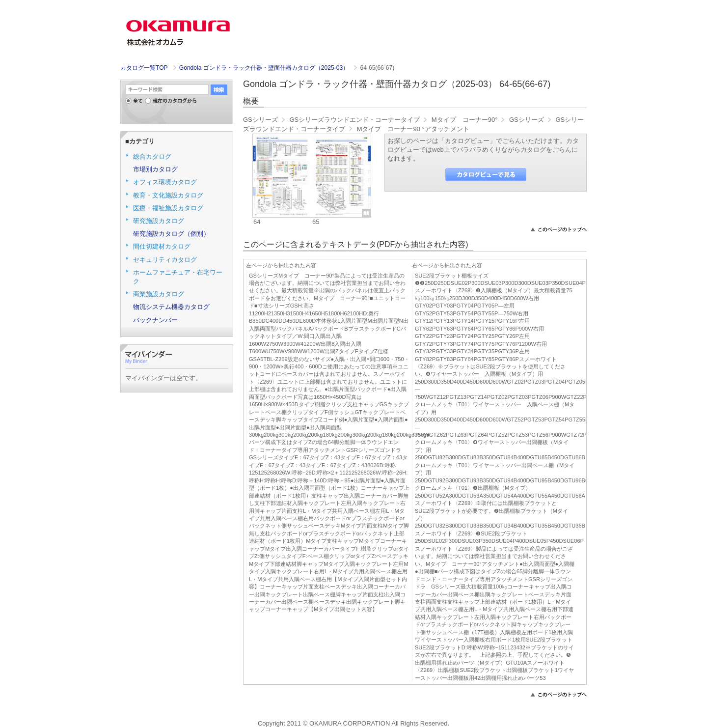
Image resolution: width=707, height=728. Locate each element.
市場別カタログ (155, 169)
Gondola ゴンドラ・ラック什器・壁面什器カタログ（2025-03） (265, 68)
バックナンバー (155, 320)
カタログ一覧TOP (144, 68)
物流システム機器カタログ (171, 307)
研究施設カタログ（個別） (171, 234)
